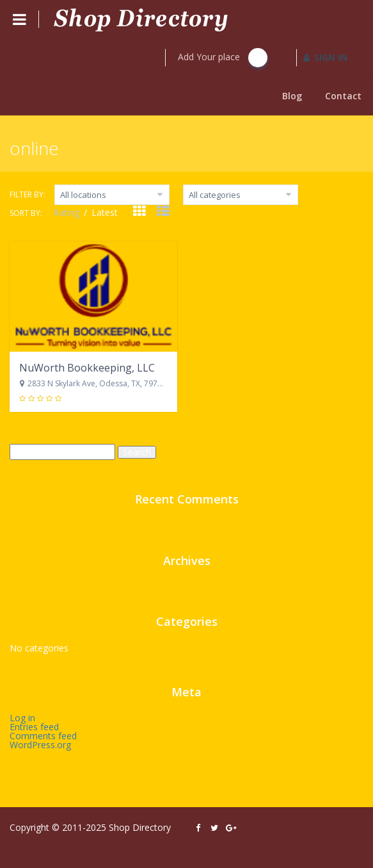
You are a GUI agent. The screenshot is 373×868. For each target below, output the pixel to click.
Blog (292, 96)
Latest (105, 212)
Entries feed (34, 727)
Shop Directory (140, 827)
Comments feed (43, 736)
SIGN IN (325, 57)
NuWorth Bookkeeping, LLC (87, 368)
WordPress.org (40, 745)
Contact (343, 96)
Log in (22, 718)
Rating (67, 212)
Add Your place (223, 58)
